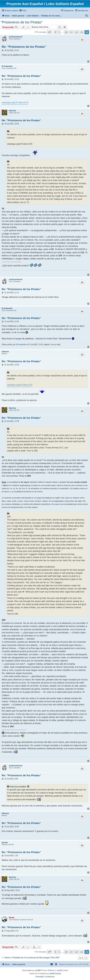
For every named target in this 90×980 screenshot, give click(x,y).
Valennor (5, 352)
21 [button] (71, 32)
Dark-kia (12, 111)
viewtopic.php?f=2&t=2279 (15, 103)
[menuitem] (23, 11)
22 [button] (76, 32)
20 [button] (66, 32)
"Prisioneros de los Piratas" (22, 22)
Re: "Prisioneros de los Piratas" (24, 47)
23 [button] (82, 32)
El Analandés (7, 66)
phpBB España (55, 974)
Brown (12, 918)
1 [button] (59, 32)
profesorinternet (16, 37)
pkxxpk (5, 842)
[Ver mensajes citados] (28, 787)
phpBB (38, 970)
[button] (50, 32)
